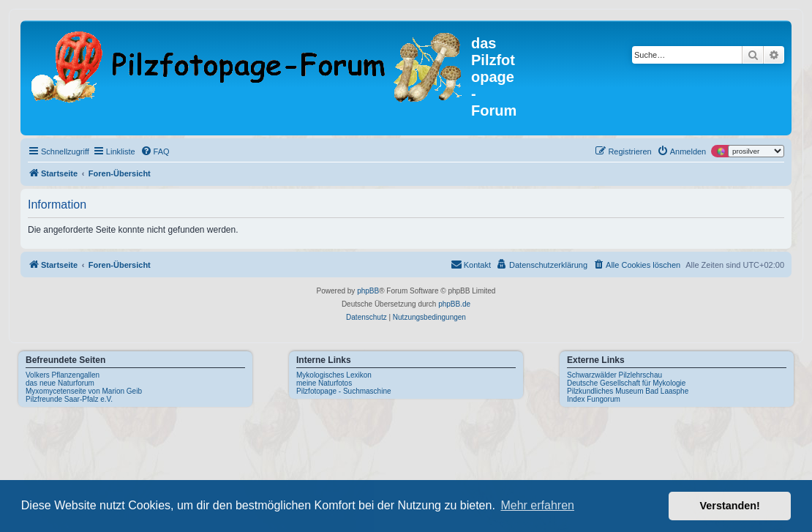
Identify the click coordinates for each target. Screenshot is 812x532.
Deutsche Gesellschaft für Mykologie (626, 383)
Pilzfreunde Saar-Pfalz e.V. (69, 399)
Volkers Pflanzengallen (63, 375)
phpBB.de (454, 304)
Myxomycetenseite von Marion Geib (84, 391)
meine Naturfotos (324, 383)
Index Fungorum (594, 399)
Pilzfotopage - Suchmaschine (344, 391)
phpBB (368, 291)
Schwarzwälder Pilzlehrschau (614, 375)
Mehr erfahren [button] (537, 505)
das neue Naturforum (60, 383)
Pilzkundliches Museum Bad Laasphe (628, 391)
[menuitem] (155, 151)
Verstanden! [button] (730, 506)
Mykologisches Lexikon (334, 375)
